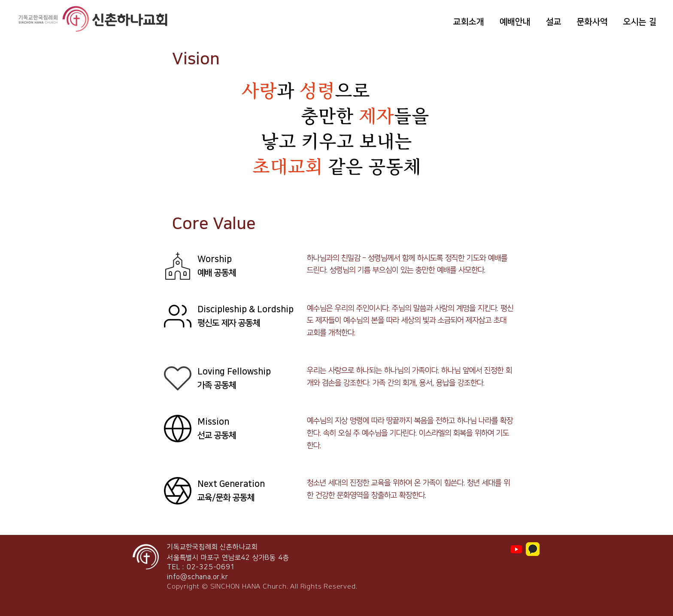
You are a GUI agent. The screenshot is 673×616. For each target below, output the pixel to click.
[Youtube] (516, 549)
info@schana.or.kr (198, 577)
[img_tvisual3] (533, 549)
